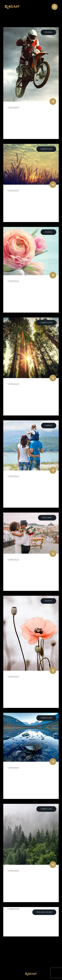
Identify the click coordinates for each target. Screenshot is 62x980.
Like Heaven (19, 195)
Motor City (19, 112)
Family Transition (26, 481)
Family (49, 425)
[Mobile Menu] (55, 7)
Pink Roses (18, 286)
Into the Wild (22, 389)
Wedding (47, 518)
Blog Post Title (23, 913)
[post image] (31, 64)
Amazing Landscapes (29, 772)
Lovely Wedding (24, 564)
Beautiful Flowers (26, 681)
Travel (48, 32)
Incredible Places (25, 875)
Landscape (46, 149)
